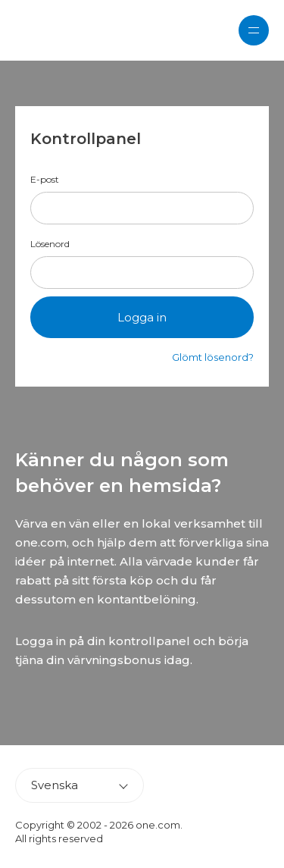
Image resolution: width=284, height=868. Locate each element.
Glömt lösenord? (213, 357)
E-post (45, 180)
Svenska (55, 785)
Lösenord (50, 244)
